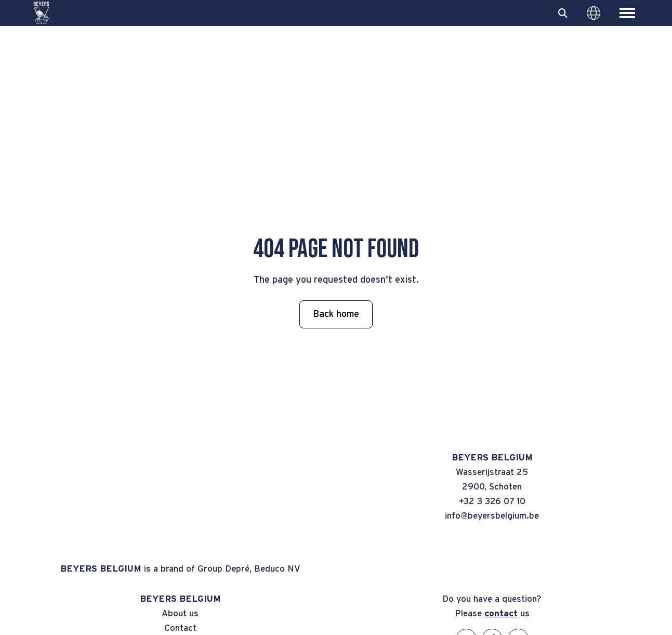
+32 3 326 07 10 (492, 501)
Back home (336, 314)
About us (180, 613)
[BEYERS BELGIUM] (41, 13)
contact (501, 613)
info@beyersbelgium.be (492, 516)
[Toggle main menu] (627, 13)
